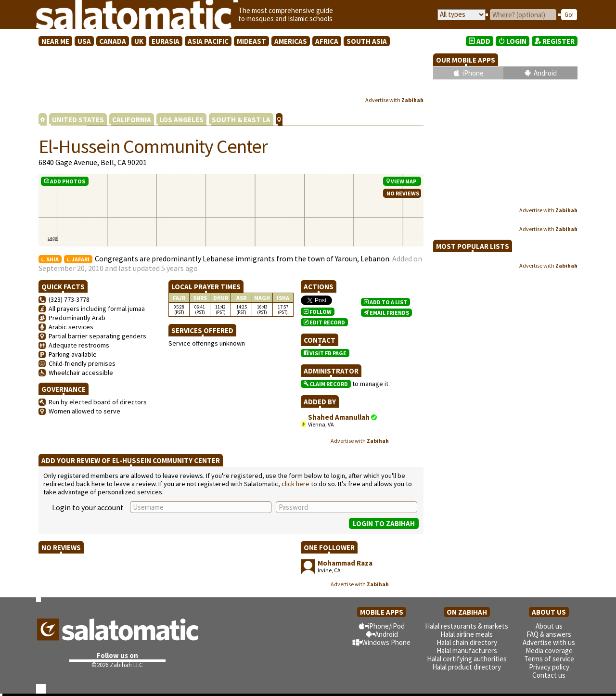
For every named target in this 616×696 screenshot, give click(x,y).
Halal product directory (467, 667)
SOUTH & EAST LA (241, 120)
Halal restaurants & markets (467, 626)
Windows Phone (386, 642)
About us (549, 626)
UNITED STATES (78, 120)
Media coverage (549, 651)
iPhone (473, 73)
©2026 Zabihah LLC (117, 665)
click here (295, 484)
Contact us (549, 675)
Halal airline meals (467, 634)
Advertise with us (549, 642)
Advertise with (394, 100)
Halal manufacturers (467, 651)
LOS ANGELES (181, 120)
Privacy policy (549, 667)
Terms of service (549, 659)
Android (545, 73)
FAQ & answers (549, 634)
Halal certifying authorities (467, 659)
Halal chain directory (467, 642)
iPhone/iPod (386, 626)
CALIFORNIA (132, 120)
